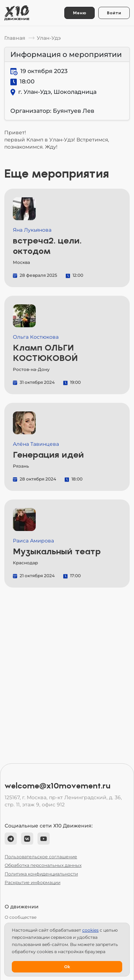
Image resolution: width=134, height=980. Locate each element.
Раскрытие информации (33, 882)
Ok (67, 967)
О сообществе (21, 917)
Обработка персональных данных (43, 865)
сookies (90, 930)
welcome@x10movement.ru (58, 786)
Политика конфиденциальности (41, 874)
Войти (114, 13)
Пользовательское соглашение (41, 857)
